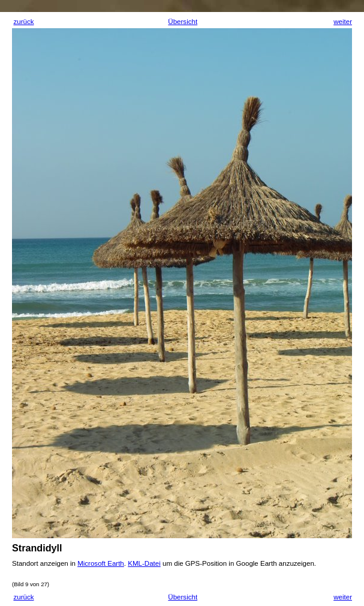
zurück (23, 22)
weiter (343, 22)
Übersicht (183, 22)
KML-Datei (144, 563)
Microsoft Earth (101, 563)
